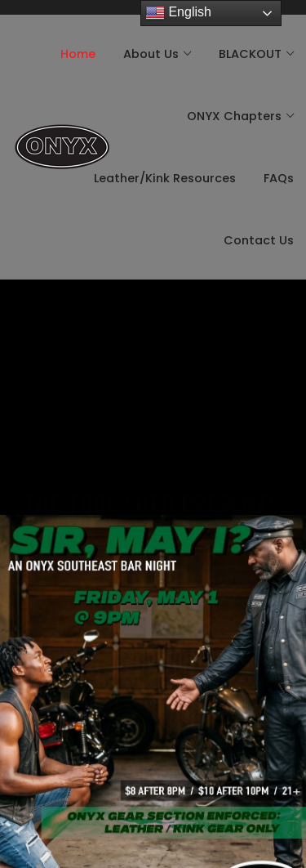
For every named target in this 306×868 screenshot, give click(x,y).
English (178, 13)
